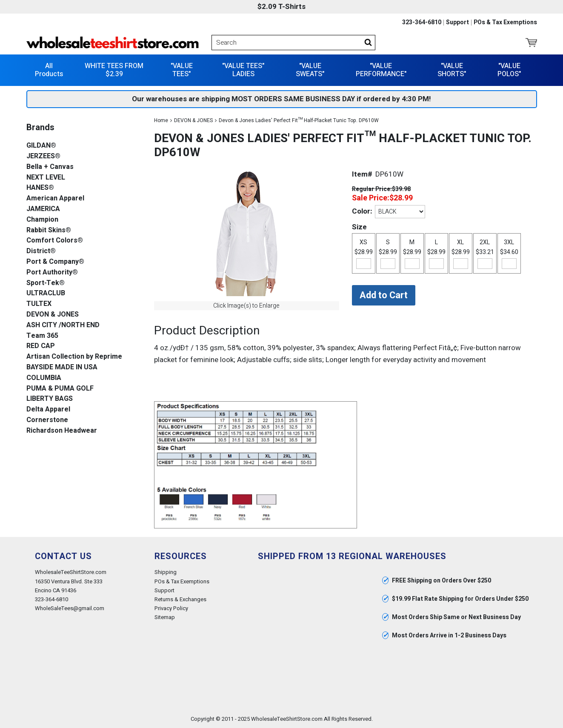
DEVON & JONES (193, 120)
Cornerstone (47, 420)
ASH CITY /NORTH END (63, 325)
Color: (362, 211)
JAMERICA (43, 209)
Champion (42, 220)
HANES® (40, 188)
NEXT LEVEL (46, 178)
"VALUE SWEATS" (310, 70)
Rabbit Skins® (49, 230)
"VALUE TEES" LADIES (243, 70)
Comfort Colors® (55, 241)
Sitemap (165, 617)
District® (41, 251)
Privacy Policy (171, 608)
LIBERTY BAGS (50, 399)
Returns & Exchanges (180, 599)
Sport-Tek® (46, 283)
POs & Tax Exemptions (505, 23)
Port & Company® (55, 262)
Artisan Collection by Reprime (74, 357)
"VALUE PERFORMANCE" (381, 70)
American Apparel (55, 198)
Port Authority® (52, 273)
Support (457, 23)
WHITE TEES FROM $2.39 (114, 70)
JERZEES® (43, 156)
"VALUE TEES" (182, 70)
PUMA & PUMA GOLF (60, 389)
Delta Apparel (48, 410)
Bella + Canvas (50, 167)
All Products (49, 70)
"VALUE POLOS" (509, 70)
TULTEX (39, 304)
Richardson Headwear (62, 431)
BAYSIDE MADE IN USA (62, 367)
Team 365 (42, 336)
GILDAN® (41, 146)
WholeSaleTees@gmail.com (70, 608)
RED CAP (41, 346)
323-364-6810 (422, 23)
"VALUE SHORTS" (452, 70)
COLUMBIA (44, 378)
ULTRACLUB (46, 293)
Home (161, 120)
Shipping (166, 572)
